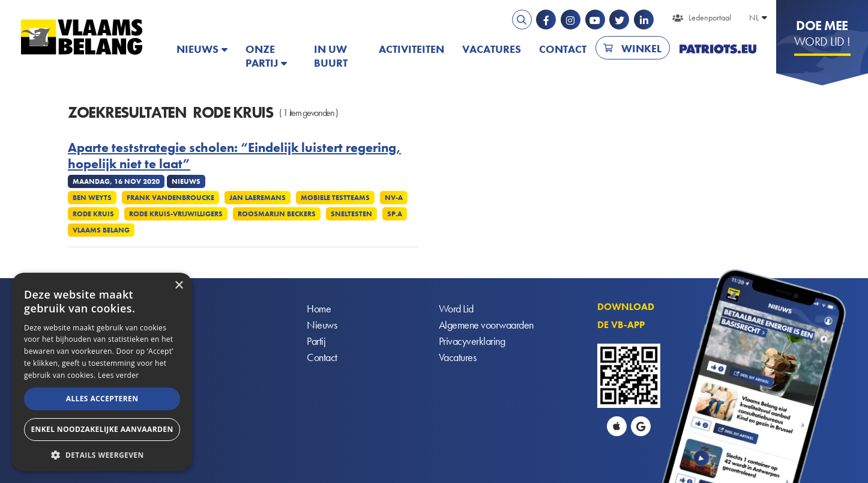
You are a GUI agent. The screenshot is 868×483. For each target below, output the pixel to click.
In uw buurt (331, 56)
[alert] (102, 372)
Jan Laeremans (258, 198)
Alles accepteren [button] (102, 399)
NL (754, 17)
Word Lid (456, 309)
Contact (563, 49)
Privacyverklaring (472, 342)
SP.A (395, 214)
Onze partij (262, 56)
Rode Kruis (93, 214)
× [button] (179, 286)
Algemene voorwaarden (486, 325)
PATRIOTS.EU (718, 49)
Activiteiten (411, 49)
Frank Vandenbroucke (170, 198)
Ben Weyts (92, 198)
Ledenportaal (710, 17)
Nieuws (197, 49)
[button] (102, 454)
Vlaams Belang (101, 230)
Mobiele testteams (335, 198)
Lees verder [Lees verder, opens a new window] (119, 375)
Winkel (641, 48)
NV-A (394, 198)
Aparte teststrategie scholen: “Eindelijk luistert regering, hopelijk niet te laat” (234, 156)
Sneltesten (351, 214)
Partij (316, 342)
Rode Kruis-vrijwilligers (176, 214)
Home (319, 309)
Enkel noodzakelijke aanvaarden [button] (102, 429)
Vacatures (492, 49)
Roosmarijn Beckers (277, 214)
